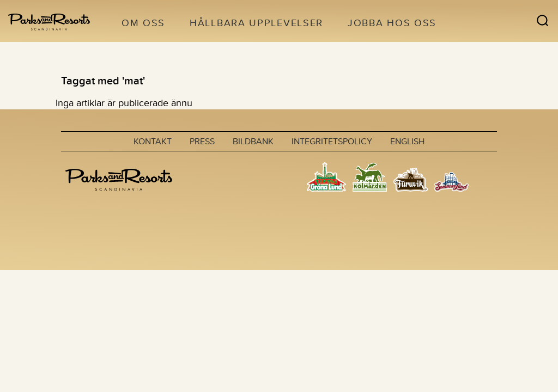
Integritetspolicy (332, 141)
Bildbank (253, 141)
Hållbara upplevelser (256, 23)
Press (202, 141)
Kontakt (153, 141)
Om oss (143, 23)
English (407, 141)
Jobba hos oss (392, 23)
